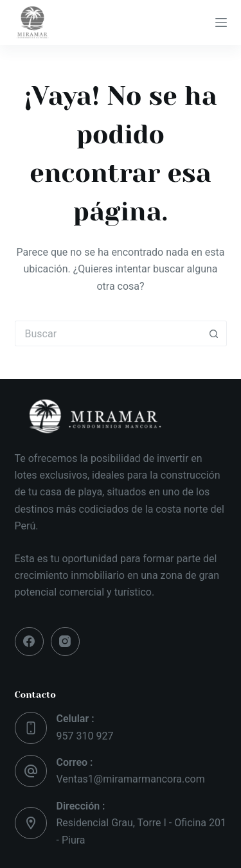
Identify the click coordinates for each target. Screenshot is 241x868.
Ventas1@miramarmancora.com (131, 779)
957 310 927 (85, 736)
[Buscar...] (108, 333)
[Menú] (221, 22)
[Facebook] (29, 642)
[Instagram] (65, 642)
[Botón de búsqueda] (214, 333)
